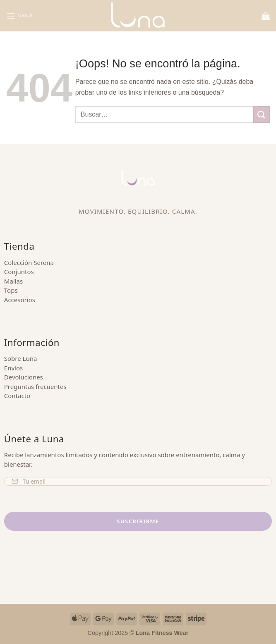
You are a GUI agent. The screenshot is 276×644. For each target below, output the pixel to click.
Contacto (17, 396)
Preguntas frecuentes (35, 386)
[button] (21, 16)
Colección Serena (29, 262)
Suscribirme (138, 521)
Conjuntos (19, 272)
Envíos (13, 368)
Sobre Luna (21, 358)
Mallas (13, 281)
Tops (11, 290)
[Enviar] (262, 114)
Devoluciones (24, 377)
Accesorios (20, 300)
